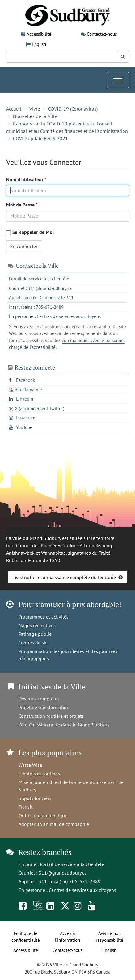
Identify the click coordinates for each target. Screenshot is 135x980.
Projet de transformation (44, 707)
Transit (25, 807)
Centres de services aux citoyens (82, 890)
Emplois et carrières (39, 774)
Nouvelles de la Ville (35, 116)
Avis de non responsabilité (110, 937)
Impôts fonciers (35, 798)
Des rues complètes (39, 699)
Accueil (14, 109)
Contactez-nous (102, 34)
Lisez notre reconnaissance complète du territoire (64, 577)
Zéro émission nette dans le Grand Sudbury (64, 725)
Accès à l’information (67, 937)
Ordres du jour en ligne (43, 815)
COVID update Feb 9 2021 (40, 138)
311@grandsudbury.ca (63, 873)
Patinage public (35, 634)
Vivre (35, 109)
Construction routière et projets (51, 716)
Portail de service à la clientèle (72, 864)
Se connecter (24, 246)
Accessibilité (39, 34)
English (39, 44)
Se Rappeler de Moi (33, 232)
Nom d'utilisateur (25, 179)
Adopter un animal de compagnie (54, 824)
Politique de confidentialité (26, 937)
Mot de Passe (21, 205)
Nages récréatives (37, 625)
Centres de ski (33, 643)
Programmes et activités (44, 617)
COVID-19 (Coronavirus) (73, 109)
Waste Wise (30, 765)
